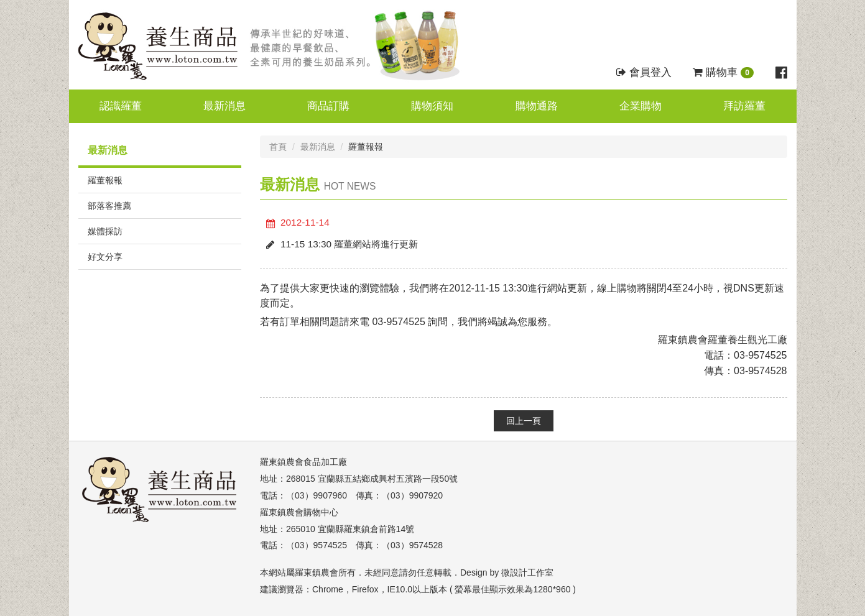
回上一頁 (524, 421)
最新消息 (224, 106)
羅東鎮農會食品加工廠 (303, 462)
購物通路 (537, 106)
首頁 (278, 147)
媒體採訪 (105, 231)
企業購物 (641, 106)
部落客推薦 (109, 206)
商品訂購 (328, 106)
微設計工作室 (527, 572)
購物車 (723, 72)
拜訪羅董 (744, 106)
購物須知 (432, 106)
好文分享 (105, 257)
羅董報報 (105, 180)
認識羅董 (121, 106)
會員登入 (644, 72)
